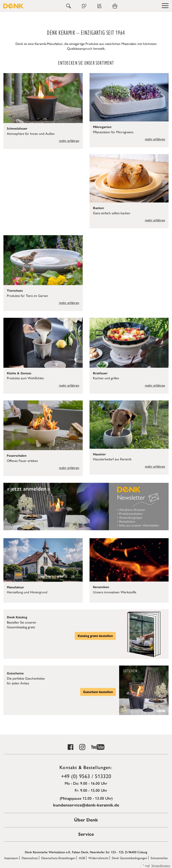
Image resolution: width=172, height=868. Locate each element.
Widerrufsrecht (98, 858)
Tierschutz (15, 291)
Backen (98, 208)
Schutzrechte (159, 858)
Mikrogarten (102, 127)
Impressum (11, 858)
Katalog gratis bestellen (95, 636)
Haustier (99, 454)
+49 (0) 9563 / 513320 (86, 776)
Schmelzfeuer (17, 129)
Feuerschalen (17, 456)
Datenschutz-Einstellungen (58, 858)
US (99, 6)
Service (86, 834)
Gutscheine (15, 673)
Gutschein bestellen (98, 692)
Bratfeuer (100, 373)
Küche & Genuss (19, 373)
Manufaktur (15, 587)
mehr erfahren (69, 140)
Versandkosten (161, 865)
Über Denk (86, 820)
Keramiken (101, 587)
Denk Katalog (17, 617)
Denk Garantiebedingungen (130, 858)
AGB (82, 858)
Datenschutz (30, 858)
